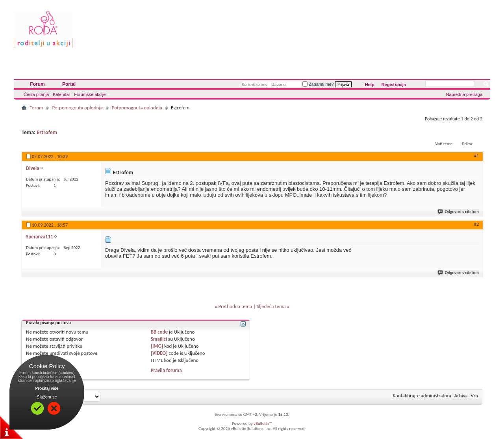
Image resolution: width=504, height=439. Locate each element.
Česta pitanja (36, 94)
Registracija (394, 85)
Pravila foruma (166, 370)
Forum (37, 84)
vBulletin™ (263, 423)
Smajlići (159, 339)
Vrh (474, 396)
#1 (476, 156)
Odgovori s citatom (459, 212)
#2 (476, 224)
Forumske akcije (90, 94)
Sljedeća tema (271, 306)
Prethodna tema (235, 306)
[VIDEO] (159, 353)
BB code (159, 332)
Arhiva (461, 396)
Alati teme (443, 144)
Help (370, 85)
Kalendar (61, 94)
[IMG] (157, 346)
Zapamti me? (318, 84)
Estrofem (47, 132)
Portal (69, 84)
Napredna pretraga (464, 94)
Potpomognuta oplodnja (77, 108)
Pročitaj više (47, 388)
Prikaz (467, 144)
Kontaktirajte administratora (422, 396)
